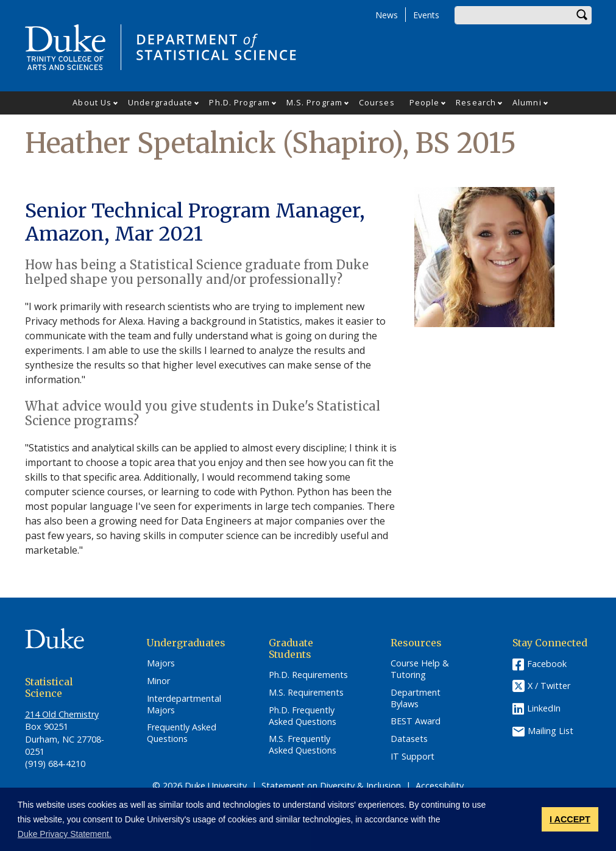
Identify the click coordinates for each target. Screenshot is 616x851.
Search (582, 15)
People (425, 102)
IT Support (412, 757)
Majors (161, 663)
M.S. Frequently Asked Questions (303, 745)
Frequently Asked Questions (182, 733)
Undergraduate (160, 102)
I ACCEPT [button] (570, 819)
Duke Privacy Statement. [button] (65, 834)
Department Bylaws (416, 698)
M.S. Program (314, 102)
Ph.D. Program (239, 102)
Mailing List (551, 731)
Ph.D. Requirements (308, 675)
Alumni (527, 102)
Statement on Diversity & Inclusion (331, 786)
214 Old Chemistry (62, 714)
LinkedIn (544, 708)
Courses (377, 102)
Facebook (547, 664)
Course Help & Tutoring (420, 669)
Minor (158, 681)
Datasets (409, 739)
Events (426, 15)
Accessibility (440, 786)
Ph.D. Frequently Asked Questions (303, 716)
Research (476, 102)
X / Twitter (549, 686)
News (387, 15)
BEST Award (416, 721)
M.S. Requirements (306, 693)
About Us (92, 102)
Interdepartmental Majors (184, 704)
